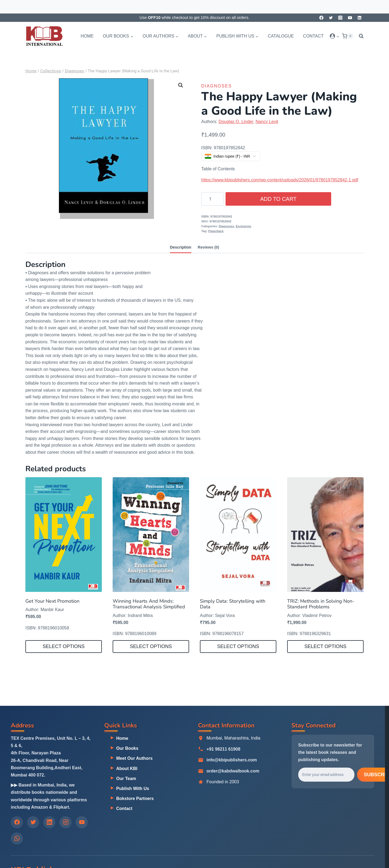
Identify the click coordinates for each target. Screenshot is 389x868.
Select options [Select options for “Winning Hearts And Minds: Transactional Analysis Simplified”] (151, 646)
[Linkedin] (359, 18)
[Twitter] (331, 18)
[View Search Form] (360, 36)
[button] (338, 36)
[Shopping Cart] (348, 36)
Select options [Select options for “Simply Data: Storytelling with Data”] (238, 646)
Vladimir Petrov (317, 616)
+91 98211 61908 (224, 749)
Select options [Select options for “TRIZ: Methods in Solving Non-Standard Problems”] (326, 646)
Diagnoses (217, 86)
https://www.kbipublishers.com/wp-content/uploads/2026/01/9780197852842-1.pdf (280, 180)
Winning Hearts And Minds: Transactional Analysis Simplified (149, 604)
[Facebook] (321, 18)
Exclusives (244, 226)
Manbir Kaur (52, 610)
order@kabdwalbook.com (233, 771)
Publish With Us (133, 789)
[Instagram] (341, 18)
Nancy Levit (267, 122)
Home (87, 36)
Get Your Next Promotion (52, 601)
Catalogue (281, 36)
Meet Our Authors (134, 759)
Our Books (127, 748)
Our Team (126, 779)
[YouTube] (350, 18)
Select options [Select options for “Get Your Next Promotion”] (64, 646)
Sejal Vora (225, 616)
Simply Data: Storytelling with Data (233, 604)
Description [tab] (181, 247)
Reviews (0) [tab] (208, 247)
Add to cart (278, 199)
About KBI (127, 769)
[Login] (335, 36)
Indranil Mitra (140, 616)
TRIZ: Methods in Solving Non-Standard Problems (321, 604)
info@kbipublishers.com (232, 760)
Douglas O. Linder (236, 122)
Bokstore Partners (135, 799)
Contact (313, 36)
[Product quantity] (212, 199)
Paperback (216, 231)
